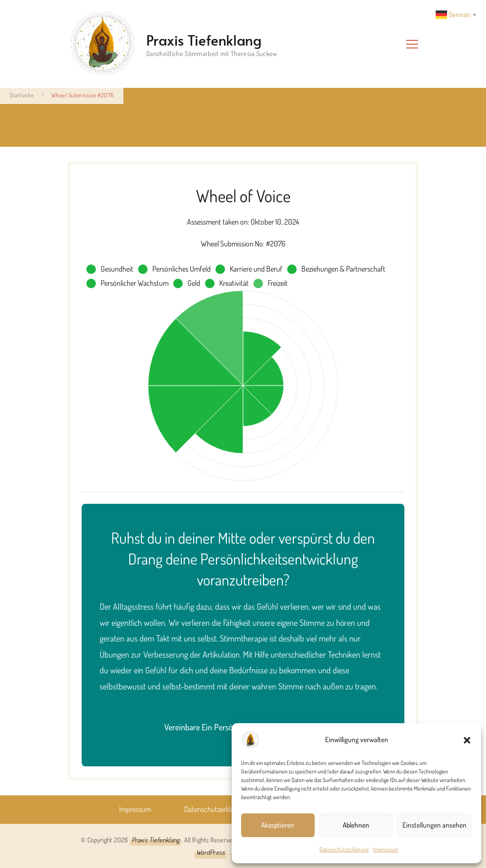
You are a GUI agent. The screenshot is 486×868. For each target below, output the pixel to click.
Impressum (386, 849)
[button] (467, 740)
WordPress (210, 852)
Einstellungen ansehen (435, 825)
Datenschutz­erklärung (344, 849)
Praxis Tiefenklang (204, 40)
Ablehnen (356, 825)
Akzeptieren (278, 825)
